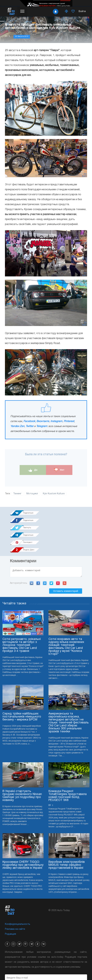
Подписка (46, 967)
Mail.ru (45, 562)
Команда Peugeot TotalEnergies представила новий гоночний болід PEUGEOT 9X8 (68, 775)
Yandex (58, 562)
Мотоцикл (32, 494)
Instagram (56, 421)
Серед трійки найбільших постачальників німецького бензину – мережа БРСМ (22, 696)
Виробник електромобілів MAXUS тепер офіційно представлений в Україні (67, 844)
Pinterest (69, 421)
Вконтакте (43, 421)
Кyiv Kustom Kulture (54, 494)
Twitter (30, 426)
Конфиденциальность (18, 903)
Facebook (29, 421)
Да (33, 470)
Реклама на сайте (15, 908)
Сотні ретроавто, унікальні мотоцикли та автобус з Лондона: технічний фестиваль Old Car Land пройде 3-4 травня (22, 624)
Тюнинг (17, 494)
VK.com (32, 562)
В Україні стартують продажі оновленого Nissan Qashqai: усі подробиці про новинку (22, 775)
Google (65, 562)
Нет (59, 470)
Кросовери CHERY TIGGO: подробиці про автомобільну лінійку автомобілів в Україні (23, 844)
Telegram (42, 426)
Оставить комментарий (66, 570)
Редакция (10, 913)
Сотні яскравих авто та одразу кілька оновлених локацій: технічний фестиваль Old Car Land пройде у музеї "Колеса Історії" (66, 626)
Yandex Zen (17, 426)
